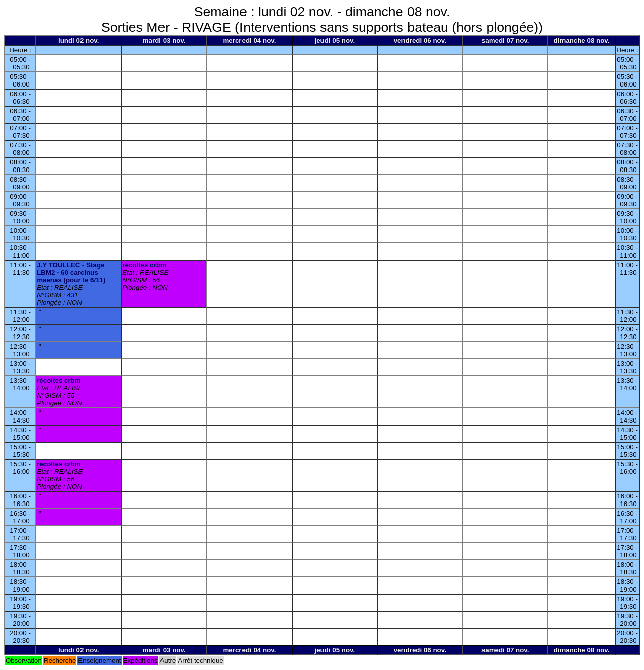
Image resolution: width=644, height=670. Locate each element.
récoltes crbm (144, 265)
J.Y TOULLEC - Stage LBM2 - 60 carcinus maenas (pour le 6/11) (71, 272)
